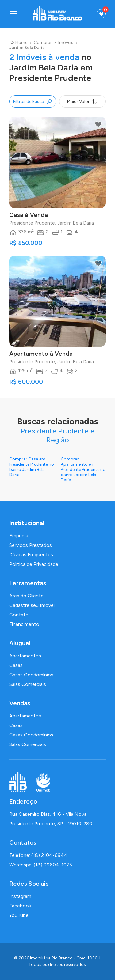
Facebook (20, 906)
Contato (19, 615)
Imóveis (66, 42)
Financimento (24, 624)
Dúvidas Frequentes (31, 555)
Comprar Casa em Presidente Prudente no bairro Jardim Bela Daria (32, 467)
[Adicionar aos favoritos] (98, 124)
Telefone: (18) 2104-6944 (38, 855)
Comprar (43, 42)
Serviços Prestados (31, 545)
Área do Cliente (26, 596)
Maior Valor (82, 101)
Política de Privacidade (34, 564)
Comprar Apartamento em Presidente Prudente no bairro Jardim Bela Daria (83, 469)
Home (18, 42)
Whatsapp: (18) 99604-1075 (41, 865)
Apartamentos (25, 656)
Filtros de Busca (33, 101)
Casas (16, 665)
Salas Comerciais (28, 684)
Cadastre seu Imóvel (32, 605)
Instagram (20, 896)
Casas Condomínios (31, 675)
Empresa (19, 536)
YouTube (19, 915)
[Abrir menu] (14, 14)
